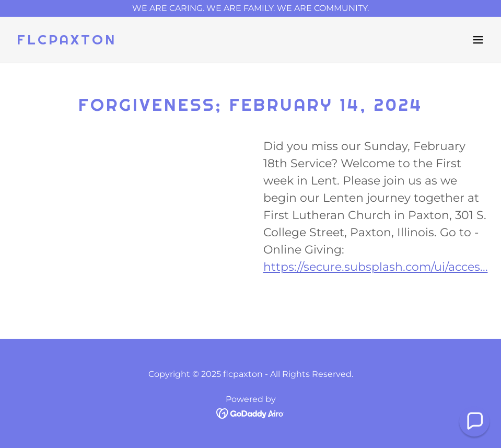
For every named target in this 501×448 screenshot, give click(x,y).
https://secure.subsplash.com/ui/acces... (376, 267)
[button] (478, 40)
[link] (67, 42)
